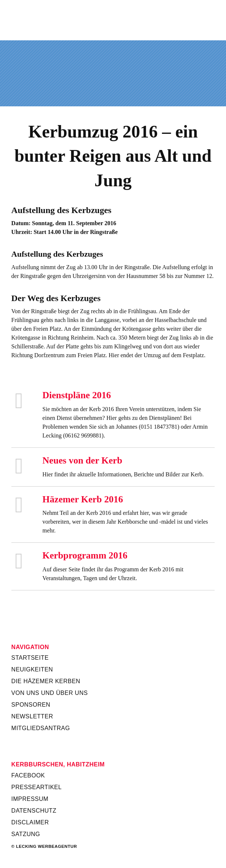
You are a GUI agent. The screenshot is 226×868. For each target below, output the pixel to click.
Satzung (26, 834)
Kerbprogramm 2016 (85, 555)
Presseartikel (37, 787)
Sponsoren (31, 705)
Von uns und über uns (50, 693)
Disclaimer (30, 822)
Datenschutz (34, 811)
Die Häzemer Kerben (46, 681)
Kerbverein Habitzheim (113, 19)
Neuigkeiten (32, 669)
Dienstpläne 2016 (77, 395)
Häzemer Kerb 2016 (83, 499)
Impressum (30, 799)
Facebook (28, 775)
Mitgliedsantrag (41, 728)
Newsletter (32, 716)
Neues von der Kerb (82, 460)
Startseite (30, 658)
